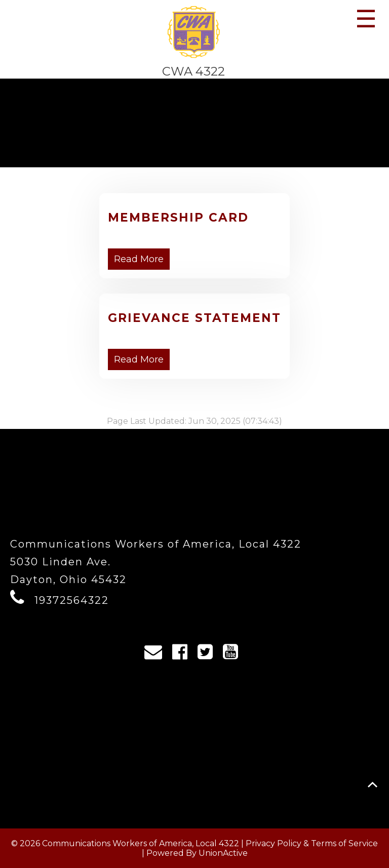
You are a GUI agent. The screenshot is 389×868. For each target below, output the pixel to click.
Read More (139, 259)
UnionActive (223, 853)
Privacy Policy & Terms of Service (312, 843)
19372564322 (72, 600)
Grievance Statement (194, 318)
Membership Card (178, 218)
